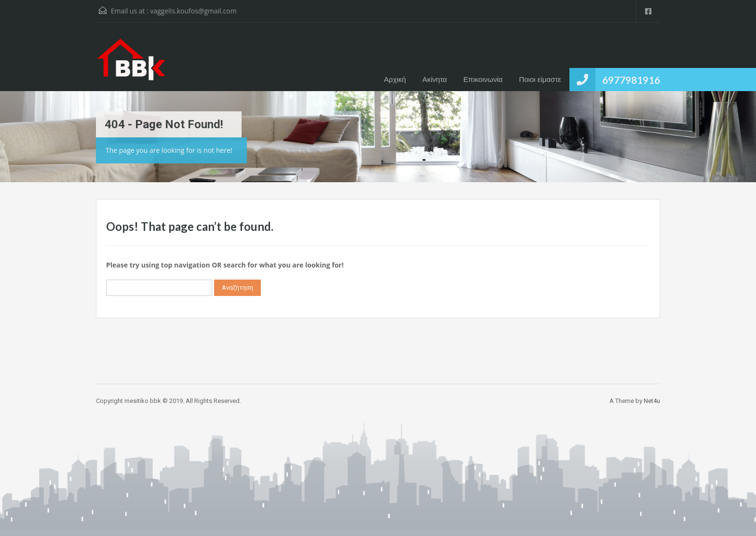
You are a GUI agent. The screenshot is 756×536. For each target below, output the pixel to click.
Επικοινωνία (483, 79)
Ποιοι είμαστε (540, 79)
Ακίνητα (435, 79)
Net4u (652, 401)
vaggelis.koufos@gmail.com (193, 11)
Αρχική (395, 79)
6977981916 (631, 80)
